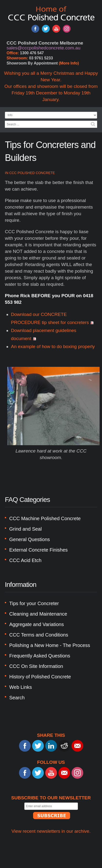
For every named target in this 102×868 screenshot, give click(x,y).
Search (93, 124)
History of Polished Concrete (40, 677)
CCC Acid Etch (25, 560)
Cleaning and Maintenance (38, 614)
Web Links (21, 687)
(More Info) (69, 63)
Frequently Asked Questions (40, 656)
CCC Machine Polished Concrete (45, 518)
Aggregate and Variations (37, 624)
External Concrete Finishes (38, 550)
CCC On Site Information (36, 666)
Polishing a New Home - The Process (50, 645)
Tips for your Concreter (34, 603)
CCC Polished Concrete (32, 173)
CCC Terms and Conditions (39, 635)
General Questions (30, 539)
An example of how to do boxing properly (53, 346)
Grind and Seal (25, 529)
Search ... (5, 121)
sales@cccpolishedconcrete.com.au (43, 48)
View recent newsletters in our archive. (51, 831)
